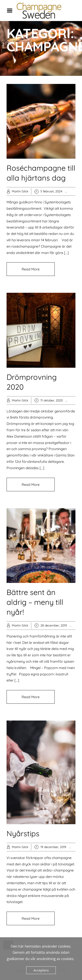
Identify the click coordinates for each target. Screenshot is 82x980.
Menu (11, 11)
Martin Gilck (20, 191)
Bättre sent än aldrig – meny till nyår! (35, 602)
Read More (31, 269)
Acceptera (41, 970)
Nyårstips (23, 834)
